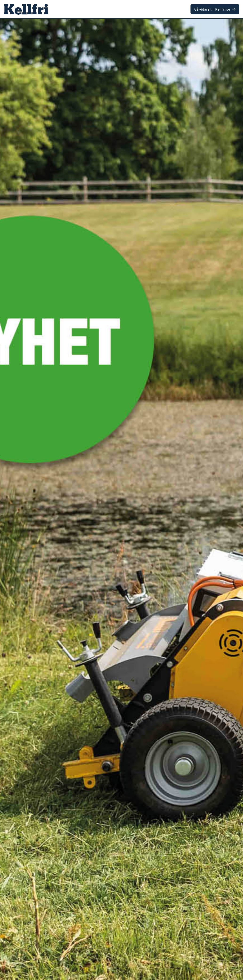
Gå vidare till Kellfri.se (215, 9)
